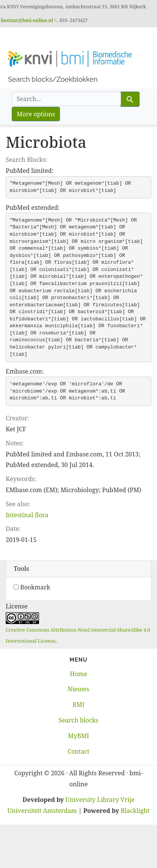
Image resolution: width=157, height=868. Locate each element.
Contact (78, 751)
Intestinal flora (27, 515)
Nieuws (78, 689)
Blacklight (135, 811)
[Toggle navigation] (17, 38)
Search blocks (78, 720)
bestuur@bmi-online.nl (27, 20)
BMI (78, 705)
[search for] (66, 99)
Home (78, 674)
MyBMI (78, 736)
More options (36, 114)
